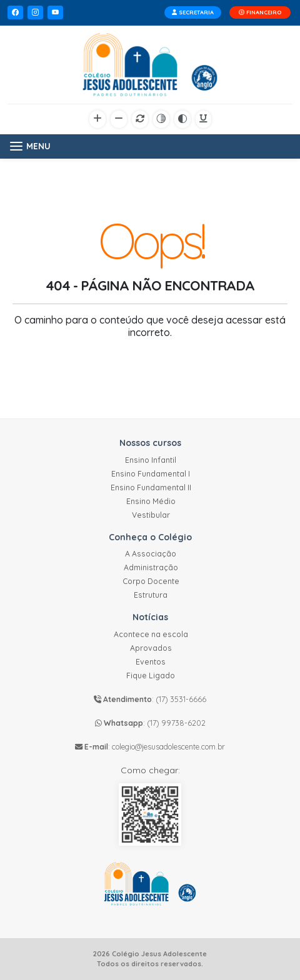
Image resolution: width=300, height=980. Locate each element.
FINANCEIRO (260, 12)
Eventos (151, 662)
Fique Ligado (151, 676)
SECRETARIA (193, 12)
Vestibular (151, 515)
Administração (151, 567)
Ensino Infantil (151, 460)
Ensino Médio (151, 501)
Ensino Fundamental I (151, 474)
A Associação (151, 554)
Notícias (150, 617)
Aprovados (151, 648)
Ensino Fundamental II (151, 488)
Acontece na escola (151, 634)
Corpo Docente (151, 581)
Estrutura (151, 595)
